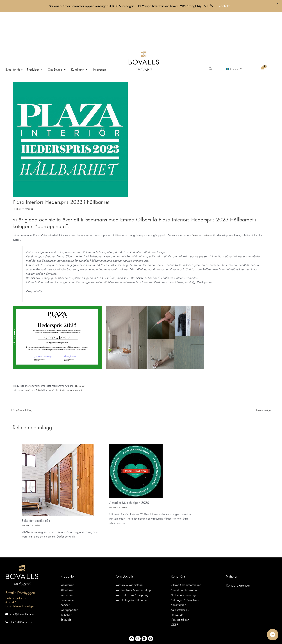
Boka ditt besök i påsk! (39, 484)
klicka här (80, 349)
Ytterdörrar (68, 554)
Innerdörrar (68, 559)
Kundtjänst (179, 540)
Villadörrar (68, 549)
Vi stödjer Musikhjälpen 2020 (131, 466)
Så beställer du (181, 575)
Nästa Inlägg (264, 373)
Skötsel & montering (184, 559)
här (54, 353)
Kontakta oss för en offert (72, 353)
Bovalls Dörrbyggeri (19, 556)
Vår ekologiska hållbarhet (133, 565)
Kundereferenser (238, 549)
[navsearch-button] (210, 31)
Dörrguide (178, 581)
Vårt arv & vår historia (130, 549)
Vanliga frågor (181, 586)
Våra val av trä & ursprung (134, 559)
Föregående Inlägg (22, 373)
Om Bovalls (125, 540)
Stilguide (66, 586)
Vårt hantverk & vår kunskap (135, 554)
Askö (207, 198)
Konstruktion (179, 570)
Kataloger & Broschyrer (186, 565)
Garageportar (70, 575)
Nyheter (19, 172)
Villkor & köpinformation (187, 549)
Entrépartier (68, 565)
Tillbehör (66, 581)
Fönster (65, 570)
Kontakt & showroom (185, 554)
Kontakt (224, 6)
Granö (195, 198)
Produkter (68, 540)
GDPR (175, 592)
